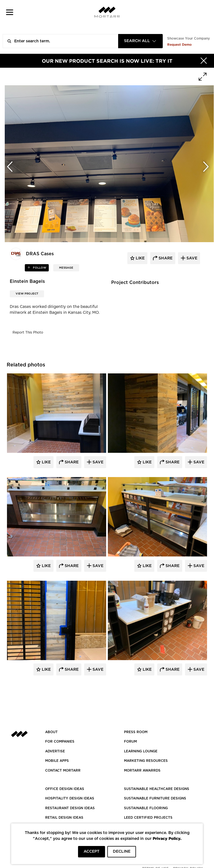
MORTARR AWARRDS (142, 770)
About (51, 732)
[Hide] (204, 61)
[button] (10, 12)
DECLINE (122, 852)
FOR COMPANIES (60, 741)
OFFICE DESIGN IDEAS (65, 789)
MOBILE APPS (57, 761)
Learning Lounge (141, 751)
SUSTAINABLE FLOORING (146, 808)
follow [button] (39, 268)
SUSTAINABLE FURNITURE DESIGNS (155, 798)
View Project (27, 294)
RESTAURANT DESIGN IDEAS (70, 808)
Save (97, 462)
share (165, 258)
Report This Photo (28, 332)
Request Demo (179, 44)
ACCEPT (92, 852)
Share (71, 462)
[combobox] (140, 41)
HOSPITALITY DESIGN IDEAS (70, 798)
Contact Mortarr (63, 770)
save (191, 258)
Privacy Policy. (167, 838)
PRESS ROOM (136, 732)
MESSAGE (66, 268)
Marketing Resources (146, 761)
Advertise (55, 751)
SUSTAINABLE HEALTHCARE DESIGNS (157, 789)
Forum (130, 741)
